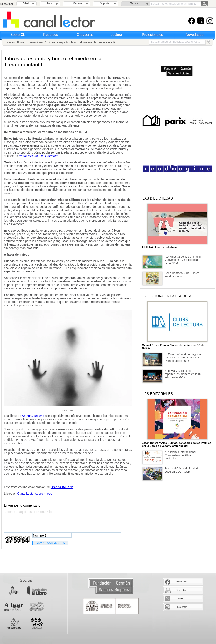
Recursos (51, 35)
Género (77, 3)
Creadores (85, 35)
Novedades (195, 35)
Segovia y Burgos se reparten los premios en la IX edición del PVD (183, 374)
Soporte (105, 3)
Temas (134, 3)
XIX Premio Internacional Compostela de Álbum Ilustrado (180, 455)
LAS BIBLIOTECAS (158, 198)
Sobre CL (18, 35)
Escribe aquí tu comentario (63, 521)
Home (21, 42)
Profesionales (152, 35)
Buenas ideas (36, 42)
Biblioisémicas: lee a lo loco (159, 248)
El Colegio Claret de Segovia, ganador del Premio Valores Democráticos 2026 (183, 358)
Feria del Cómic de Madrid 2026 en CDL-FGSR (181, 470)
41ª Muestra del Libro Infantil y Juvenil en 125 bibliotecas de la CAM (183, 260)
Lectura (116, 35)
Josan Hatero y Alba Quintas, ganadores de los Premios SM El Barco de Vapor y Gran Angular (177, 444)
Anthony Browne (34, 416)
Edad (26, 3)
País (49, 3)
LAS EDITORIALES (158, 394)
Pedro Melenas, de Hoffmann (39, 156)
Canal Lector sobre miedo (35, 494)
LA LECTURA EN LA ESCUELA (167, 296)
